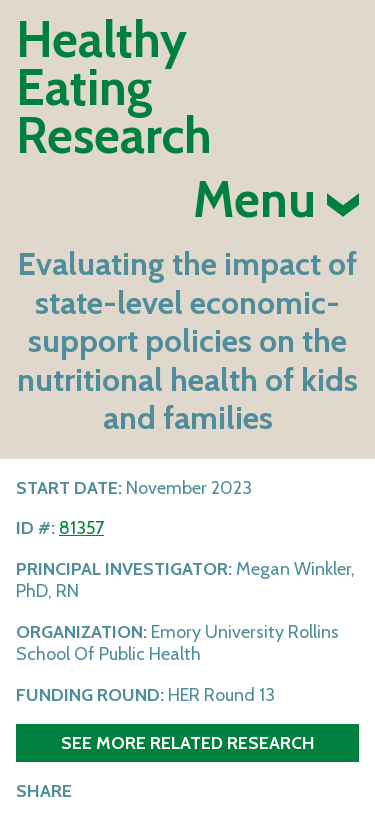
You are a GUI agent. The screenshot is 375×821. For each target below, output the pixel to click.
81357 (81, 528)
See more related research (188, 742)
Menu (276, 200)
